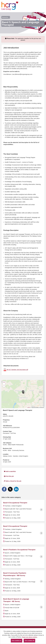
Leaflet (28, 407)
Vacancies (6, 17)
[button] (23, 392)
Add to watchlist (10, 471)
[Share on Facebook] (4, 489)
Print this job (9, 476)
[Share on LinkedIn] (16, 489)
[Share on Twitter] (10, 489)
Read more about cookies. (30, 637)
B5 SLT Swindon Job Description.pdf (17, 370)
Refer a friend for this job (13, 481)
